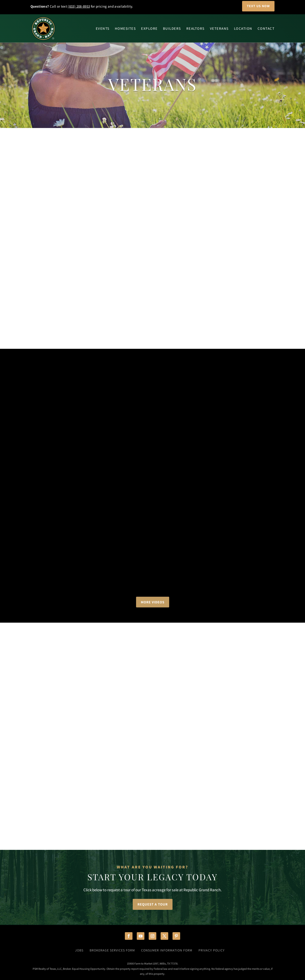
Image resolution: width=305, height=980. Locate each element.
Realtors (196, 28)
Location (243, 28)
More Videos (153, 602)
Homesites (125, 28)
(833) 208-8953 (79, 6)
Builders (172, 28)
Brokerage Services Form (112, 950)
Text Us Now (258, 6)
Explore (149, 28)
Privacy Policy (212, 950)
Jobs (79, 950)
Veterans (219, 28)
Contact (266, 28)
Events (103, 28)
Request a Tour (153, 904)
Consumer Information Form (167, 950)
